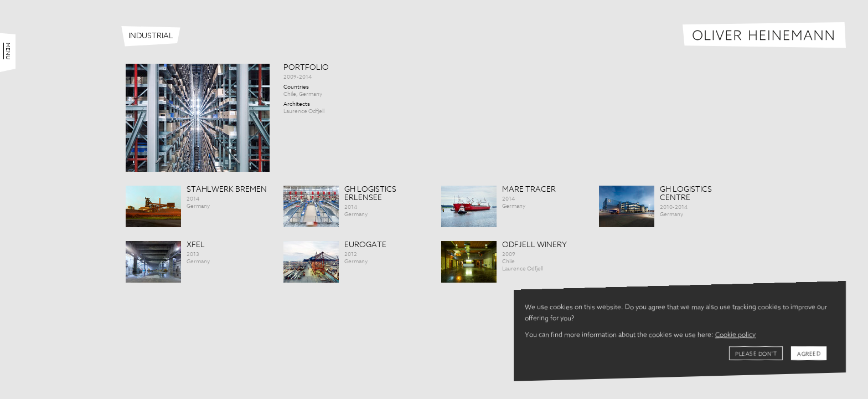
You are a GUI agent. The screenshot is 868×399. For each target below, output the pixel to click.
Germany (311, 94)
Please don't (756, 354)
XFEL (196, 245)
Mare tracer (529, 190)
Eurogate (365, 245)
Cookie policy (735, 335)
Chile (290, 94)
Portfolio (306, 68)
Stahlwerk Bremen (227, 190)
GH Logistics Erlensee (370, 194)
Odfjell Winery (534, 245)
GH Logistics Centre (686, 194)
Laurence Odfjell (304, 111)
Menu (8, 51)
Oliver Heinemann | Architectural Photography (764, 35)
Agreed (809, 354)
